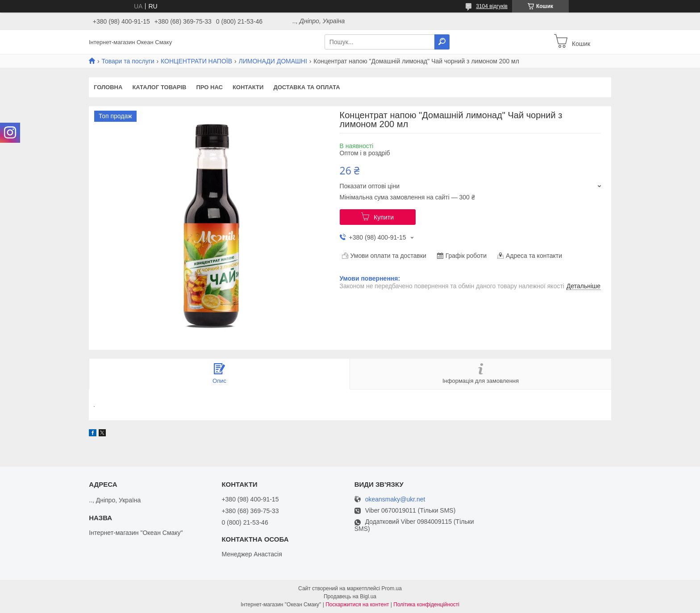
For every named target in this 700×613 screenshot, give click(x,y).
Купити (384, 217)
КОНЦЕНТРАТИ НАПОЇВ (196, 61)
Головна (108, 87)
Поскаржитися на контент (357, 605)
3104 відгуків (492, 6)
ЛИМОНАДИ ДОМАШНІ (273, 61)
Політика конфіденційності (426, 605)
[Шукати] (442, 42)
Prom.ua (392, 588)
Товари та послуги (128, 61)
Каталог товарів (159, 87)
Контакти (248, 87)
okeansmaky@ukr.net (395, 499)
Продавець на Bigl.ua (350, 596)
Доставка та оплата (306, 87)
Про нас (209, 87)
